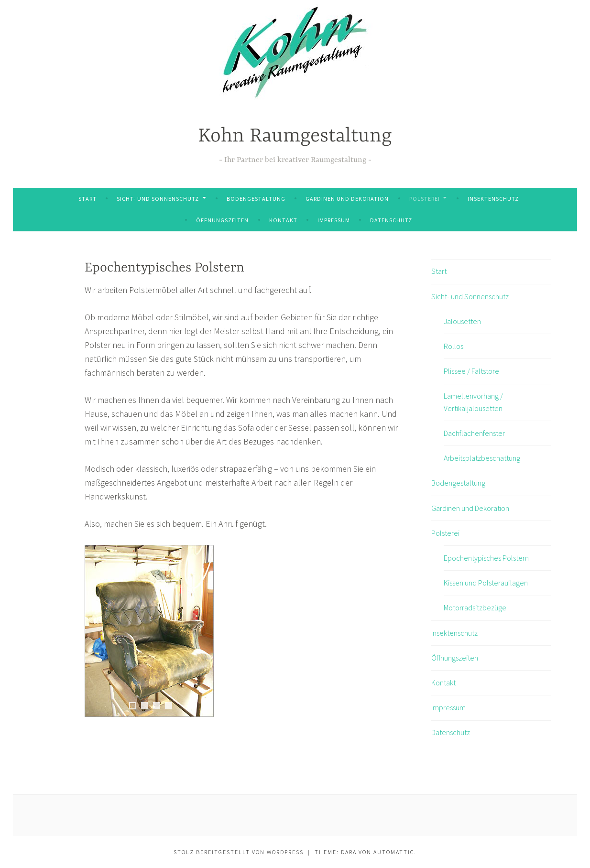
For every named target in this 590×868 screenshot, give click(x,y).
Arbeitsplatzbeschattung (482, 458)
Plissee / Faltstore (471, 371)
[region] (149, 643)
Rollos (453, 346)
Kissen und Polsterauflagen (486, 583)
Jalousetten (462, 321)
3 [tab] (157, 706)
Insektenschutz (493, 199)
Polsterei (425, 199)
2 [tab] (145, 706)
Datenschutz (391, 220)
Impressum (334, 220)
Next (207, 631)
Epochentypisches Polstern (486, 558)
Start (87, 199)
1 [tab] (133, 706)
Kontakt (283, 220)
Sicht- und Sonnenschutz (158, 199)
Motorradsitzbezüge (475, 608)
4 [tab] (169, 706)
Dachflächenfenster (474, 433)
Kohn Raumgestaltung (295, 136)
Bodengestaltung (256, 199)
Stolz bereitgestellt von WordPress (239, 852)
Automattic (394, 852)
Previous (92, 631)
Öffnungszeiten (222, 220)
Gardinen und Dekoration (347, 199)
